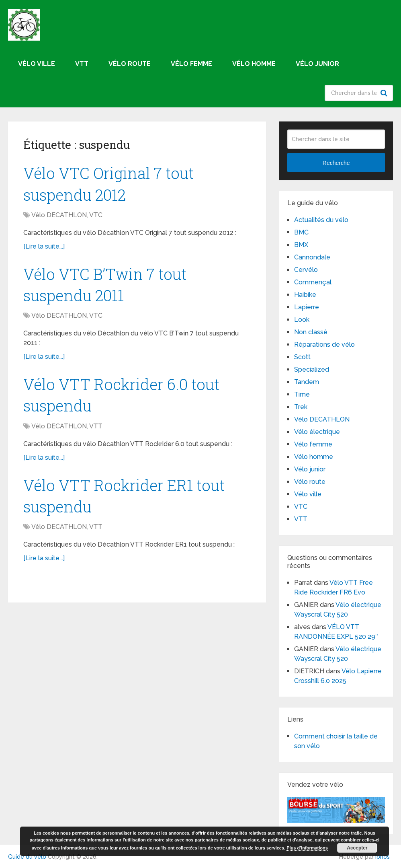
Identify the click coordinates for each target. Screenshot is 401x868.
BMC (301, 232)
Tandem (307, 382)
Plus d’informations (307, 848)
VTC (96, 215)
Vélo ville (37, 64)
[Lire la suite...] (44, 246)
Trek (301, 407)
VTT (82, 64)
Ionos (383, 857)
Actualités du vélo (321, 220)
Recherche (385, 93)
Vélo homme (254, 64)
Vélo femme (191, 64)
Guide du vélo (27, 857)
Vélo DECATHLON (59, 215)
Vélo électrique (317, 432)
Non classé (311, 332)
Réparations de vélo (324, 345)
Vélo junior (317, 64)
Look (302, 320)
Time (302, 394)
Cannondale (312, 257)
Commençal (313, 282)
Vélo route (130, 64)
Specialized (312, 369)
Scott (302, 357)
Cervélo (306, 270)
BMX (301, 245)
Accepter (357, 848)
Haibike (305, 295)
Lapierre (307, 307)
